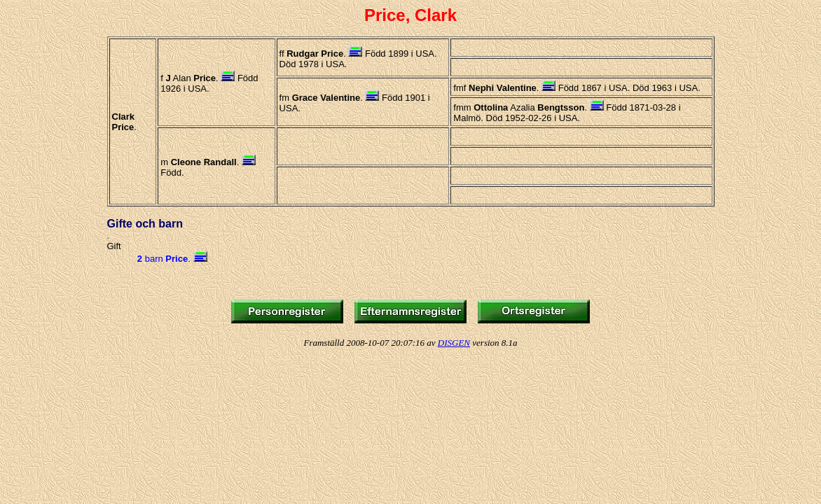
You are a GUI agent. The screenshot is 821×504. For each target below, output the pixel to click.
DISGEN (454, 343)
